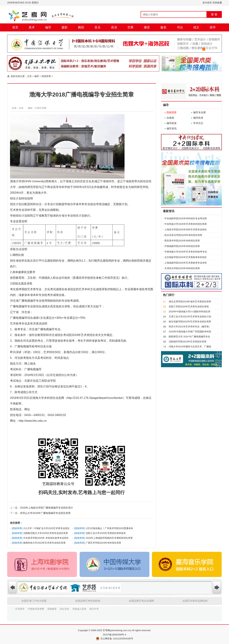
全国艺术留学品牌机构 (195, 601)
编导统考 (198, 118)
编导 (48, 27)
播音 (147, 27)
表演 (114, 27)
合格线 (170, 118)
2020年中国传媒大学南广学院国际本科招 (190, 332)
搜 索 (214, 14)
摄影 (65, 27)
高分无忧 (64, 609)
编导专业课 (199, 112)
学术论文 (198, 123)
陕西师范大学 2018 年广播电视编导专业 (189, 337)
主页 (29, 76)
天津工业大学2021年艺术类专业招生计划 (190, 317)
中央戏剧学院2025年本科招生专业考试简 (186, 218)
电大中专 (94, 609)
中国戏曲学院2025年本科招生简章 (182, 246)
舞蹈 (81, 27)
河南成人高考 (79, 609)
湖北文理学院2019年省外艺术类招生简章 (190, 302)
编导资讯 (172, 128)
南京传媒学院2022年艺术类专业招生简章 (190, 322)
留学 (213, 27)
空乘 (130, 27)
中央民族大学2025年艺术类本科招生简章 (186, 224)
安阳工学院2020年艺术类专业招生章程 (189, 307)
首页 (15, 27)
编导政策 (172, 123)
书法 (180, 27)
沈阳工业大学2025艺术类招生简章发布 (106, 533)
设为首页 (207, 3)
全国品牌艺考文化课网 (141, 601)
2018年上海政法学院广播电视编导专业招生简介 (47, 508)
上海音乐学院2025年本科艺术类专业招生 (186, 230)
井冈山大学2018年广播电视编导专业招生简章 (45, 513)
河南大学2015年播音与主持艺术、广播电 (190, 347)
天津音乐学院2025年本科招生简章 (182, 268)
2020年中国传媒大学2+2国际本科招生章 (190, 312)
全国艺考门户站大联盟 (34, 601)
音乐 (98, 27)
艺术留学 (20, 609)
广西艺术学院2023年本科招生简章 (103, 543)
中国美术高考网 (36, 609)
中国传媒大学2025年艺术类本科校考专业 (186, 252)
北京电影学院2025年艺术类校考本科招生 (186, 257)
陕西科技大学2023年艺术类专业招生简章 (44, 543)
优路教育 (52, 609)
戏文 (196, 27)
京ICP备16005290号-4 (114, 635)
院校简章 (46, 76)
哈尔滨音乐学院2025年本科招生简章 (183, 235)
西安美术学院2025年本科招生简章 (182, 241)
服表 (163, 27)
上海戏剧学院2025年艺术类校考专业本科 (186, 263)
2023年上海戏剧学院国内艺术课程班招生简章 (109, 538)
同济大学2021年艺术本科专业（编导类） (190, 327)
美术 (32, 27)
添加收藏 (217, 3)
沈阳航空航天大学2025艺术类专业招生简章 (46, 533)
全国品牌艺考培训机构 (88, 601)
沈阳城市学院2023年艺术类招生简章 (188, 342)
